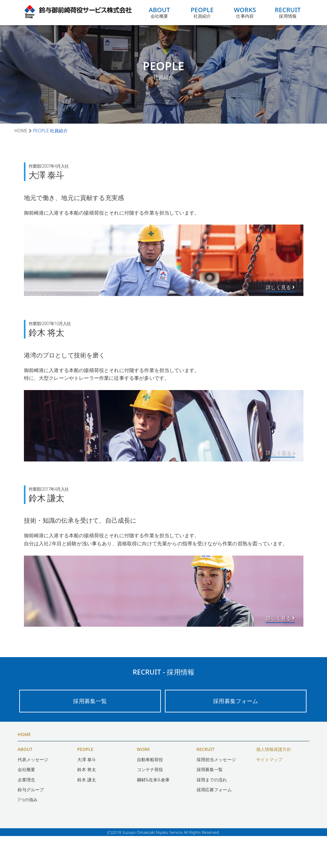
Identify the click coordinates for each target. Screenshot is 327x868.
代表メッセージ (33, 791)
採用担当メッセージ (216, 791)
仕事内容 (247, 13)
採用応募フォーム (214, 821)
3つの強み (28, 832)
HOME (24, 766)
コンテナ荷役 (150, 801)
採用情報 (291, 13)
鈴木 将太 (87, 801)
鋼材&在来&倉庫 (153, 811)
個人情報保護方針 (274, 781)
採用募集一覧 (90, 733)
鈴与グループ (31, 821)
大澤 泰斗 (87, 791)
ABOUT (25, 781)
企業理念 (27, 811)
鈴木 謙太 (87, 811)
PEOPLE (85, 781)
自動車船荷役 (150, 791)
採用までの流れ (212, 811)
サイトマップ (269, 791)
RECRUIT (206, 781)
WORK (143, 781)
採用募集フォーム (236, 733)
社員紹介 (203, 13)
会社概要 (159, 13)
